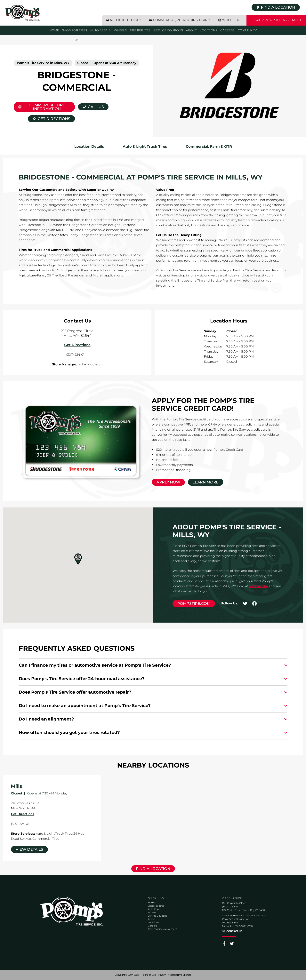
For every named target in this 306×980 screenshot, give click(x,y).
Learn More (206, 482)
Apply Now (168, 482)
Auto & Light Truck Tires (145, 147)
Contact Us (234, 931)
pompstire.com (194, 604)
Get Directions (49, 118)
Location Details (89, 147)
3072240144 (258, 586)
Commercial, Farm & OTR (209, 147)
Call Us (96, 107)
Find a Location (153, 869)
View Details (29, 849)
